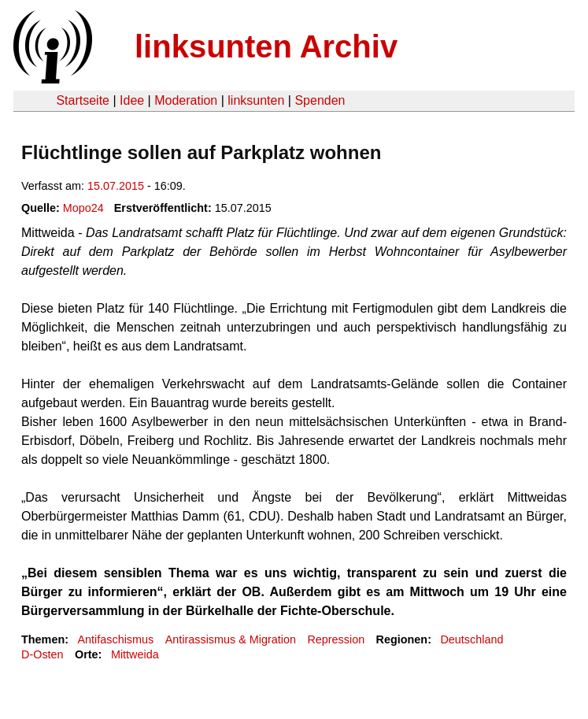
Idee (132, 100)
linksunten (256, 100)
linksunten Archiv (266, 46)
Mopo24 (83, 208)
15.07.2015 (116, 186)
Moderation (186, 100)
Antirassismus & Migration (231, 639)
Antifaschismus (115, 639)
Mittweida (135, 654)
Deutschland (472, 639)
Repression (336, 639)
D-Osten (43, 654)
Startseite (83, 100)
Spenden (320, 100)
